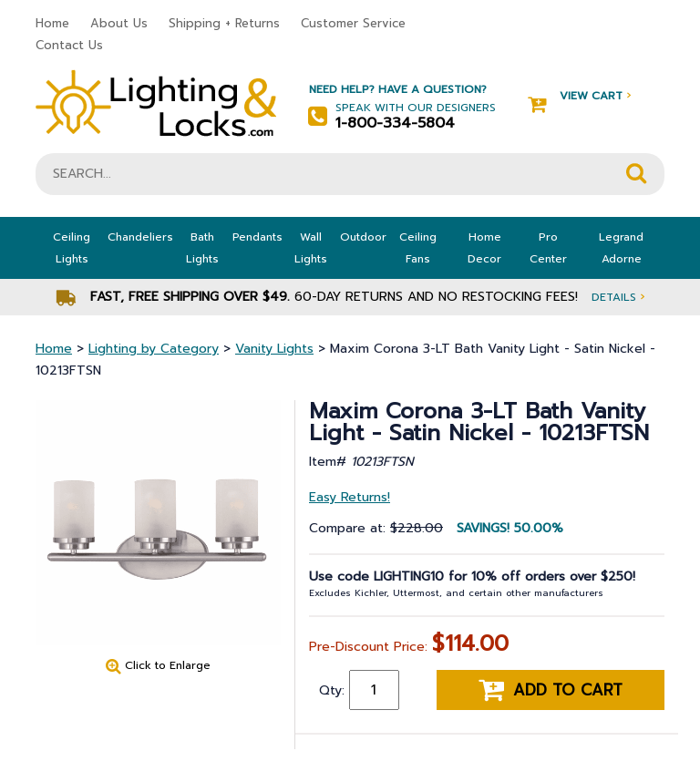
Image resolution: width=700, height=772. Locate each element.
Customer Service (353, 23)
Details (618, 297)
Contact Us (69, 45)
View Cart (579, 96)
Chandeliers (140, 237)
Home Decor (484, 248)
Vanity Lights (274, 349)
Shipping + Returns (224, 23)
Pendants (257, 237)
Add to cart (551, 690)
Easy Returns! (350, 497)
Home (52, 23)
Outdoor (363, 237)
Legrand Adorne (621, 248)
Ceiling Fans (418, 248)
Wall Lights (311, 248)
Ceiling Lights (72, 248)
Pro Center (548, 248)
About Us (119, 23)
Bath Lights (202, 248)
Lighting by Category (154, 349)
